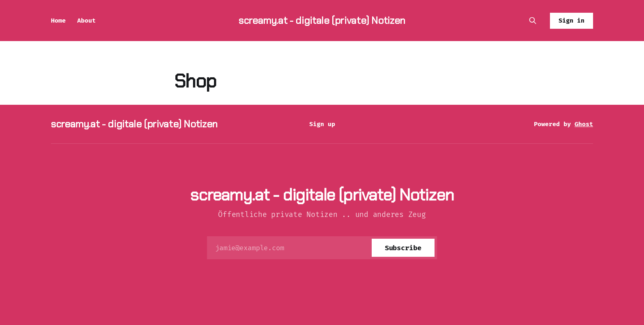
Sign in (572, 21)
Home (58, 21)
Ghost (584, 124)
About (86, 21)
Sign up (322, 124)
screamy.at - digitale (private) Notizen (322, 20)
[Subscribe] (403, 248)
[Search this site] (533, 21)
